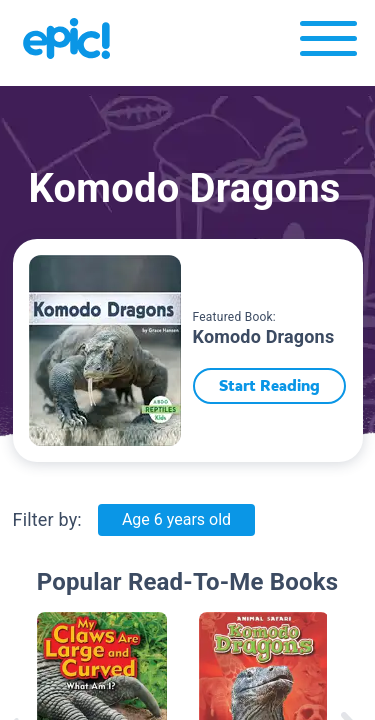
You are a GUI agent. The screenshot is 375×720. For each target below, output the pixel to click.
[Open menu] (328, 43)
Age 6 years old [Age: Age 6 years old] (176, 519)
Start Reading (269, 385)
